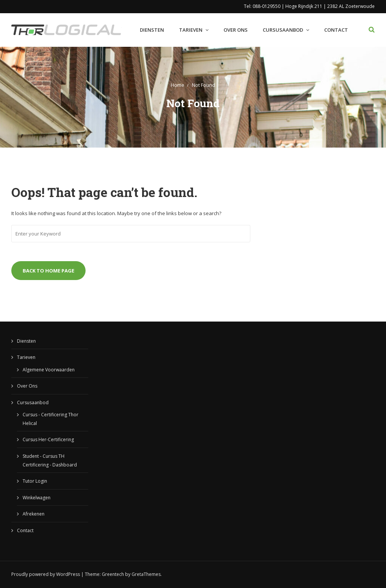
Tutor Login (35, 481)
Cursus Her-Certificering (48, 439)
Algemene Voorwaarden (49, 370)
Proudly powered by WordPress (46, 574)
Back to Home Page (48, 271)
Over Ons (236, 30)
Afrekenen (34, 514)
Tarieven (191, 30)
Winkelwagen (37, 498)
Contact (336, 30)
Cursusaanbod (283, 30)
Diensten (152, 30)
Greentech (113, 574)
